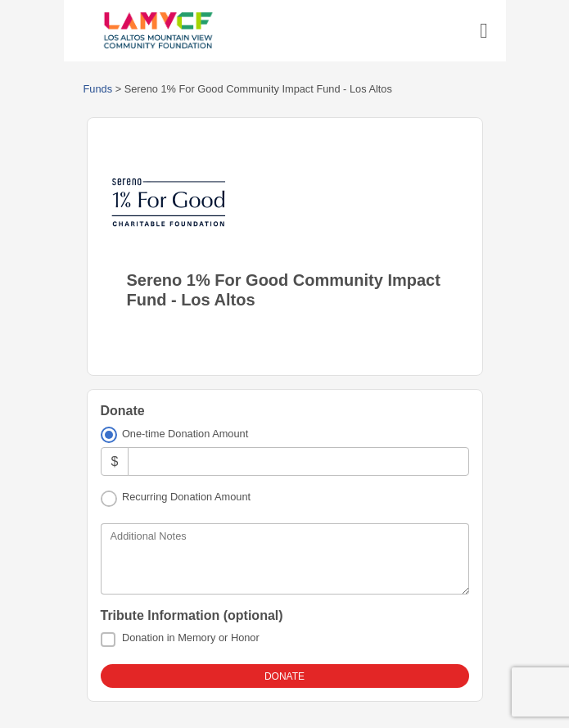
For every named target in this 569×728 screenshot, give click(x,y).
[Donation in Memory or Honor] (108, 640)
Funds (98, 89)
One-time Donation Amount (185, 434)
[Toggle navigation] (483, 31)
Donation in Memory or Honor (191, 638)
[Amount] (298, 461)
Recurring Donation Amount (186, 497)
